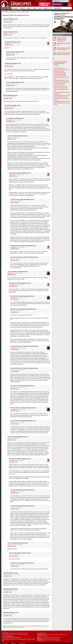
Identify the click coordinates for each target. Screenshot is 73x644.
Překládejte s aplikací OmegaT (60, 73)
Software (15, 8)
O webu (11, 639)
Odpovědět (6, 22)
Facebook (22, 639)
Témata (35, 8)
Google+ (30, 639)
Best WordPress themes (59, 63)
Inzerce (8, 639)
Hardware (22, 8)
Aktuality (9, 10)
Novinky (4, 10)
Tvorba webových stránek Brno (61, 62)
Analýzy (29, 8)
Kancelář (46, 8)
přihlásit (41, 1)
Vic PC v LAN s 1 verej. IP (59, 85)
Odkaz (10, 22)
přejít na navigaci (37, 0)
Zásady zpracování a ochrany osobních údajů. (12, 637)
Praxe (40, 8)
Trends (18, 639)
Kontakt (4, 639)
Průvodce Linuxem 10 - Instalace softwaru (62, 82)
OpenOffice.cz (58, 35)
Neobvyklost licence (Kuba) (59, 71)
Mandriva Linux (22, 643)
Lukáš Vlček (13, 491)
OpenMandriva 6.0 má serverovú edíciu (61, 80)
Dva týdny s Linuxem (17, 10)
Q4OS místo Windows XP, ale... (20, 15)
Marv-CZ (5, 34)
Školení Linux (58, 8)
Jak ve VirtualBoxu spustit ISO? (60, 74)
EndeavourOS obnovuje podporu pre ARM (62, 95)
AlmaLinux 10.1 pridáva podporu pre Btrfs (62, 70)
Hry (51, 8)
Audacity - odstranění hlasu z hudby (61, 97)
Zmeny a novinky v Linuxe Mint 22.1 (61, 86)
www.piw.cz (57, 65)
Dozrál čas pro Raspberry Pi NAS (60, 76)
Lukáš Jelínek (7, 43)
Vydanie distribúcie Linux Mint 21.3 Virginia (62, 101)
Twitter (26, 639)
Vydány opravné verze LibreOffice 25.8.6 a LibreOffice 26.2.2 (62, 39)
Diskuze (7, 12)
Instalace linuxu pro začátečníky (60, 83)
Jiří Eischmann (11, 273)
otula (6, 107)
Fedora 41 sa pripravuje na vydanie (61, 88)
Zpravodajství (7, 8)
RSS (15, 639)
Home (3, 12)
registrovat (45, 1)
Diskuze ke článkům (13, 12)
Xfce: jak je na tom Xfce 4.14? (60, 68)
